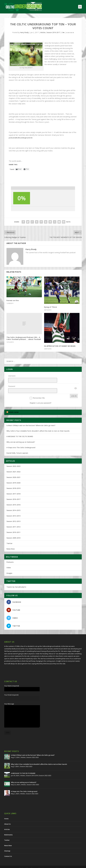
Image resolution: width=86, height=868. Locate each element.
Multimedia (8, 829)
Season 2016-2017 (53, 32)
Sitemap (7, 845)
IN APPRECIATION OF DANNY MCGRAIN (60, 346)
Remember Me (39, 392)
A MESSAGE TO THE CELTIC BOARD (20, 431)
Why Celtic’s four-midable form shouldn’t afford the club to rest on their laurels (38, 425)
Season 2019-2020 (13, 477)
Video (9, 562)
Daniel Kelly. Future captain (17, 447)
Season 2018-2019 (13, 482)
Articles (43, 32)
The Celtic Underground (30, 863)
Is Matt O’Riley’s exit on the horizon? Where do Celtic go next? (31, 420)
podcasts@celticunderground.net (21, 138)
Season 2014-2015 (13, 505)
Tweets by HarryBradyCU (16, 581)
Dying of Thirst (51, 307)
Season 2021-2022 (13, 466)
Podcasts (10, 556)
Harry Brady (24, 32)
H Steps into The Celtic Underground (21, 442)
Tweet (12, 169)
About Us (7, 818)
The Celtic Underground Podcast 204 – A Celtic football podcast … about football (24, 338)
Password (12, 383)
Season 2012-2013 (13, 515)
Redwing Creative (60, 863)
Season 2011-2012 (13, 521)
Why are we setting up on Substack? (21, 436)
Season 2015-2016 (13, 499)
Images (9, 567)
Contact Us (8, 850)
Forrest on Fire (13, 300)
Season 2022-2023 (13, 460)
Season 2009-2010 (13, 532)
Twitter (9, 538)
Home (6, 813)
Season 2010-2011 (13, 526)
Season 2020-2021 (13, 471)
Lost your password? (44, 397)
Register (33, 397)
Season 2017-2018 (13, 488)
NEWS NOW (14, 406)
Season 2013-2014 (13, 510)
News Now (11, 543)
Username (12, 376)
